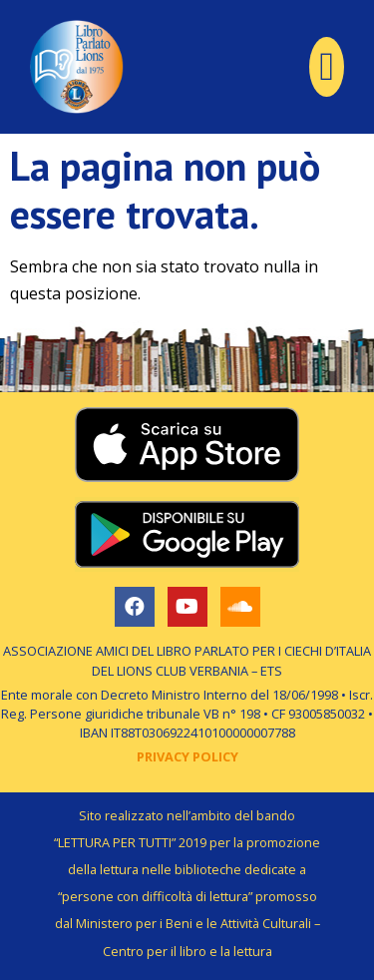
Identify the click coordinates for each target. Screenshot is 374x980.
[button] (327, 67)
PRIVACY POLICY (187, 756)
